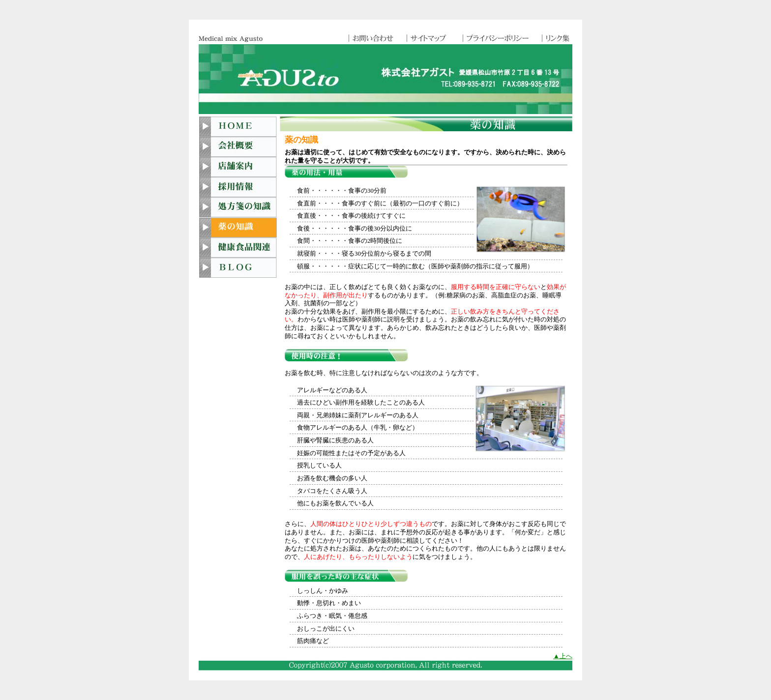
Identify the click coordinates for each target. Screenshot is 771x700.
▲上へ (563, 656)
